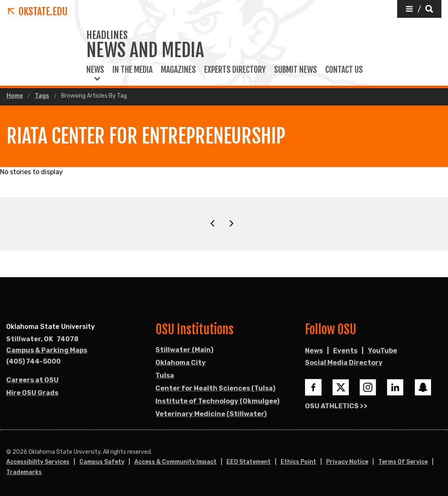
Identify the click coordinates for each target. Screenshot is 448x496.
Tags (42, 96)
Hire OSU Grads (32, 393)
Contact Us (344, 70)
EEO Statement (249, 462)
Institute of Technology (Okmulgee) (217, 401)
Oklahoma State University (50, 327)
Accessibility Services (38, 462)
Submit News (295, 70)
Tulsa (165, 375)
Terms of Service (403, 462)
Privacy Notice (347, 462)
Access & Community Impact (175, 462)
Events (345, 351)
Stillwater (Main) (184, 350)
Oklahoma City (181, 363)
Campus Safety (102, 462)
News (95, 70)
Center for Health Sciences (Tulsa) (215, 388)
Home (15, 96)
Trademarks (24, 472)
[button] (419, 9)
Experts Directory (235, 70)
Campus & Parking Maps (47, 350)
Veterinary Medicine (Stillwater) (211, 414)
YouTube (382, 351)
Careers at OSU (32, 380)
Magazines (178, 70)
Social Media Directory (344, 363)
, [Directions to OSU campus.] (42, 339)
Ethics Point (298, 462)
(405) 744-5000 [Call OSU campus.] (33, 361)
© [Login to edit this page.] (9, 452)
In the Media (132, 70)
